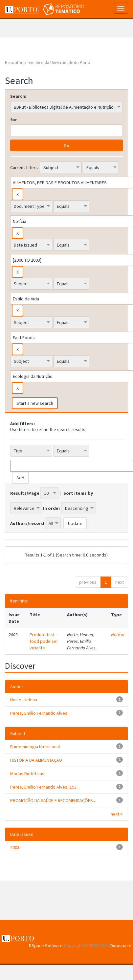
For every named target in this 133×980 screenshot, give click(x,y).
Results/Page (25, 493)
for (14, 120)
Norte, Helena (24, 700)
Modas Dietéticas (27, 773)
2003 (15, 847)
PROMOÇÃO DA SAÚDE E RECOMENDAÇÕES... (53, 800)
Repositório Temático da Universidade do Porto (48, 63)
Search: (18, 96)
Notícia (118, 635)
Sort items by (78, 493)
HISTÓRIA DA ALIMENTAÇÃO (36, 760)
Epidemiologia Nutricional (35, 747)
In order (52, 508)
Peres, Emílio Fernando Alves (39, 713)
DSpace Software (46, 946)
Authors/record (27, 523)
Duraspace (121, 946)
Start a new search (35, 403)
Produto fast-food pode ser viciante (44, 641)
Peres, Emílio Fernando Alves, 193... (45, 787)
